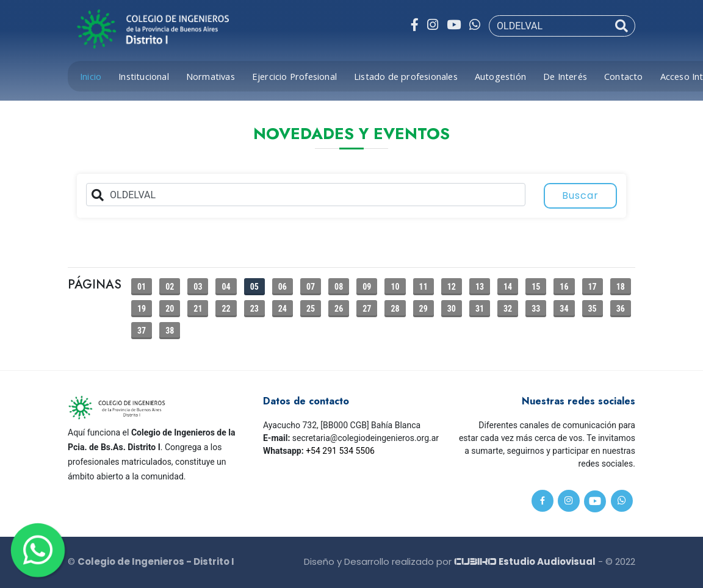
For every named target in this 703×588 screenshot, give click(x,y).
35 (593, 309)
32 (508, 309)
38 (170, 331)
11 (424, 287)
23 (254, 309)
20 (170, 309)
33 (536, 309)
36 (621, 309)
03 (198, 287)
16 (564, 287)
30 (452, 309)
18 (621, 287)
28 (395, 309)
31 (480, 309)
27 (367, 309)
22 (226, 309)
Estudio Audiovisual (525, 561)
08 (339, 287)
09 (367, 287)
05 (254, 287)
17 (593, 287)
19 (142, 309)
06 (283, 287)
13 (480, 287)
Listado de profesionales (406, 76)
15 (536, 287)
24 (283, 309)
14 (508, 287)
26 (339, 309)
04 (226, 287)
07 (311, 287)
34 (564, 309)
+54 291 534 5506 (340, 451)
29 (424, 309)
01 (142, 287)
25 (311, 309)
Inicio (91, 76)
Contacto (624, 76)
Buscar (580, 195)
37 (142, 331)
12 (452, 287)
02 (170, 287)
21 (198, 309)
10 (395, 287)
